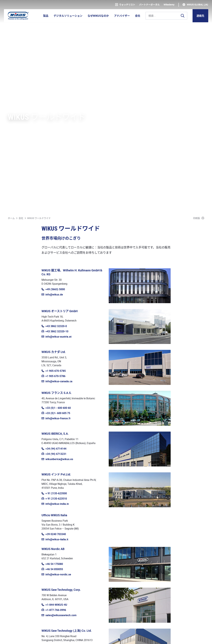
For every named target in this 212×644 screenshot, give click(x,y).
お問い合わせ (193, 561)
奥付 (10, 638)
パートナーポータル (149, 5)
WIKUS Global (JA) (197, 5)
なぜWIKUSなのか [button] (98, 16)
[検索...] (166, 16)
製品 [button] (46, 16)
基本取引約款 (47, 638)
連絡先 (200, 16)
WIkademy (169, 5)
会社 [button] (138, 16)
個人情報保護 (26, 638)
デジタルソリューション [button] (68, 16)
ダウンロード (81, 638)
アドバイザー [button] (122, 16)
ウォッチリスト (125, 5)
